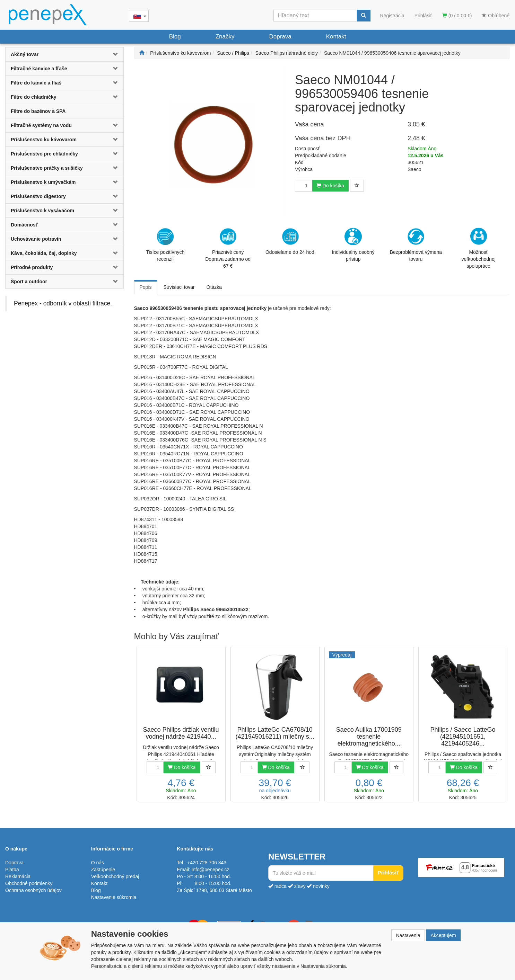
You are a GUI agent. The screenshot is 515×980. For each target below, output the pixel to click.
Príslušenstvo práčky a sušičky (47, 168)
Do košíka (330, 186)
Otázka (214, 287)
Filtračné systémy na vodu (41, 125)
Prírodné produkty (32, 267)
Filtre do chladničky (33, 97)
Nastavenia (408, 935)
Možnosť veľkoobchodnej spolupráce (478, 248)
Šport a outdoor (29, 282)
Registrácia (392, 16)
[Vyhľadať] (364, 16)
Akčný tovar (25, 54)
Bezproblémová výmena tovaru (416, 245)
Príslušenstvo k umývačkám (43, 182)
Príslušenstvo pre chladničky (44, 154)
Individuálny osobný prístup (353, 245)
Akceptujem (443, 935)
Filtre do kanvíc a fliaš (36, 83)
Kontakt (336, 37)
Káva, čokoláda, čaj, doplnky (44, 253)
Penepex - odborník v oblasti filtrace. (63, 303)
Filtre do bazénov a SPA (38, 111)
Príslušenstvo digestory (38, 196)
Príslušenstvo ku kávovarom (44, 140)
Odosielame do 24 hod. (291, 241)
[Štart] (142, 53)
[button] (114, 54)
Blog (175, 37)
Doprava (280, 37)
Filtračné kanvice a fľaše (39, 69)
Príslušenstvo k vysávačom (42, 211)
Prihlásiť (423, 16)
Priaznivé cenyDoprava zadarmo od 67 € (228, 248)
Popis (146, 287)
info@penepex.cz (210, 870)
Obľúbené (496, 16)
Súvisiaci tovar (179, 287)
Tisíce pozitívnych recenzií (165, 245)
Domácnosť (24, 225)
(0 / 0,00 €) (457, 16)
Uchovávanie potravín (36, 239)
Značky (225, 37)
